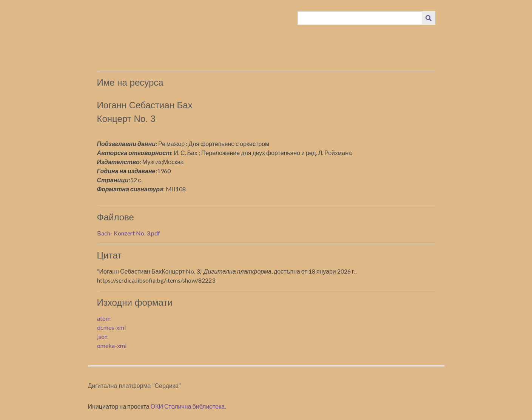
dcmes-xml (111, 327)
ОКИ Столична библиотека (188, 406)
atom (104, 318)
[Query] (360, 18)
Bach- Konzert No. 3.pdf (129, 233)
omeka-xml (112, 345)
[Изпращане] (429, 18)
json (102, 336)
